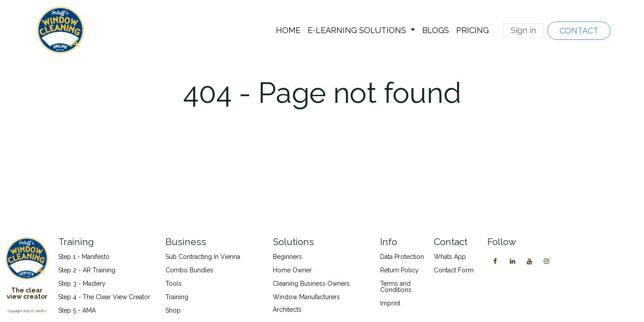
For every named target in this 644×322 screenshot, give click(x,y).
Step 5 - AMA (78, 310)
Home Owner (292, 270)
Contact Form (454, 270)
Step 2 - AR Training (87, 270)
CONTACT (579, 31)
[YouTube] (530, 261)
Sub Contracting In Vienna (203, 257)
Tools (174, 284)
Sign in (523, 30)
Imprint (390, 303)
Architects (287, 309)
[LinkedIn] (513, 261)
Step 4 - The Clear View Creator (104, 297)
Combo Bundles (189, 270)
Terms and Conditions (396, 287)
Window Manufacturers (306, 297)
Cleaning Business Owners (311, 284)
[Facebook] (495, 261)
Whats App (450, 257)
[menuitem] (288, 30)
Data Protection (402, 257)
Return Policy (399, 270)
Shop (173, 310)
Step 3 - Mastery (82, 284)
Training (177, 297)
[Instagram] (547, 261)
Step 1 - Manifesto (84, 257)
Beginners (287, 257)
